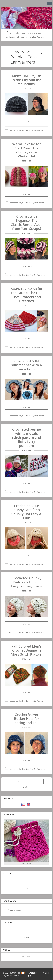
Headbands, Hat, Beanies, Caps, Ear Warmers (27, 130)
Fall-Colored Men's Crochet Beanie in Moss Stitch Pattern (26, 650)
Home (6, 33)
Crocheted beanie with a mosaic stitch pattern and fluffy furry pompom (26, 437)
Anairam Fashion (15, 910)
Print (44, 973)
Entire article (27, 122)
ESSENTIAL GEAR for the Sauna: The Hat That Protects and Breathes (26, 295)
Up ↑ (29, 976)
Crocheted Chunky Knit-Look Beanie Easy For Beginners (26, 582)
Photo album (27, 863)
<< (7, 957)
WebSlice (33, 973)
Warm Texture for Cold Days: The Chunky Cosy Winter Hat (27, 150)
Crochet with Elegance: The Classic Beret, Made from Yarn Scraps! (27, 222)
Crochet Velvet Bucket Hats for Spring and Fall (27, 719)
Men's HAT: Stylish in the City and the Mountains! (26, 80)
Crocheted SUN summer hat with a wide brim (26, 365)
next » (26, 787)
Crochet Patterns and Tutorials (28, 33)
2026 (29, 957)
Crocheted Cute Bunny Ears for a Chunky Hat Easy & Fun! (26, 512)
